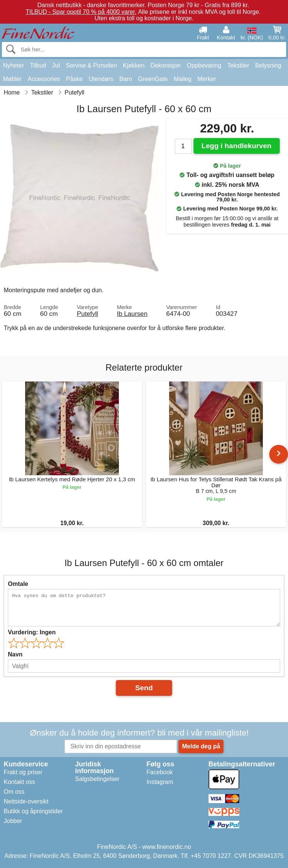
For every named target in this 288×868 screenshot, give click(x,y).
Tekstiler (238, 65)
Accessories (44, 79)
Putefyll (88, 314)
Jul (56, 65)
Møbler (12, 79)
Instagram (160, 782)
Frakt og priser (23, 772)
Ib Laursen (132, 314)
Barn (126, 79)
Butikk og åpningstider (33, 811)
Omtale (18, 584)
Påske (74, 79)
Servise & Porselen (91, 65)
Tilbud (38, 65)
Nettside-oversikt (26, 801)
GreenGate (153, 79)
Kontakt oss (19, 782)
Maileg (182, 79)
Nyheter (13, 65)
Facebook (160, 772)
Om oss (14, 792)
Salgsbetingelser (97, 779)
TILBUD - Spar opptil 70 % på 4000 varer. (81, 12)
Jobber (13, 821)
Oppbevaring (204, 65)
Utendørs (101, 79)
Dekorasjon (166, 65)
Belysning (268, 65)
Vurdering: (32, 632)
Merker (207, 79)
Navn (15, 654)
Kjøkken (134, 65)
